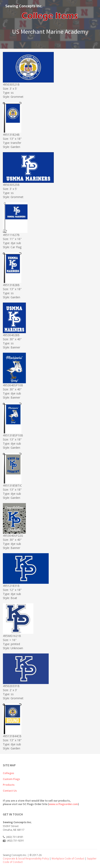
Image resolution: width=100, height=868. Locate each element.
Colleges (8, 773)
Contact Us (10, 791)
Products (9, 785)
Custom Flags (11, 779)
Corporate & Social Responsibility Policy (26, 859)
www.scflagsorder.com (63, 804)
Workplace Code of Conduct (68, 859)
